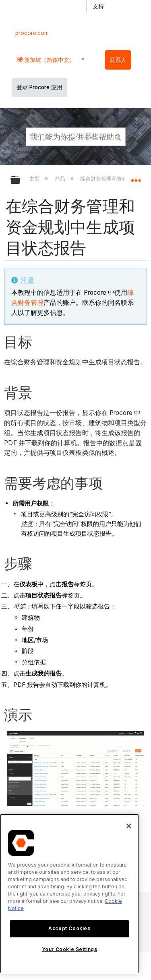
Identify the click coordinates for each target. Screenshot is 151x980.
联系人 (118, 60)
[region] (69, 894)
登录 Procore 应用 (39, 87)
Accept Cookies (69, 928)
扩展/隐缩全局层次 (21, 180)
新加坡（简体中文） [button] (49, 60)
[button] (118, 136)
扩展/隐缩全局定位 (136, 177)
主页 (35, 179)
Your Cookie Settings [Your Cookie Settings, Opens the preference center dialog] (70, 949)
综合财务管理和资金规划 (110, 179)
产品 (61, 179)
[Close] (129, 826)
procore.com (32, 33)
